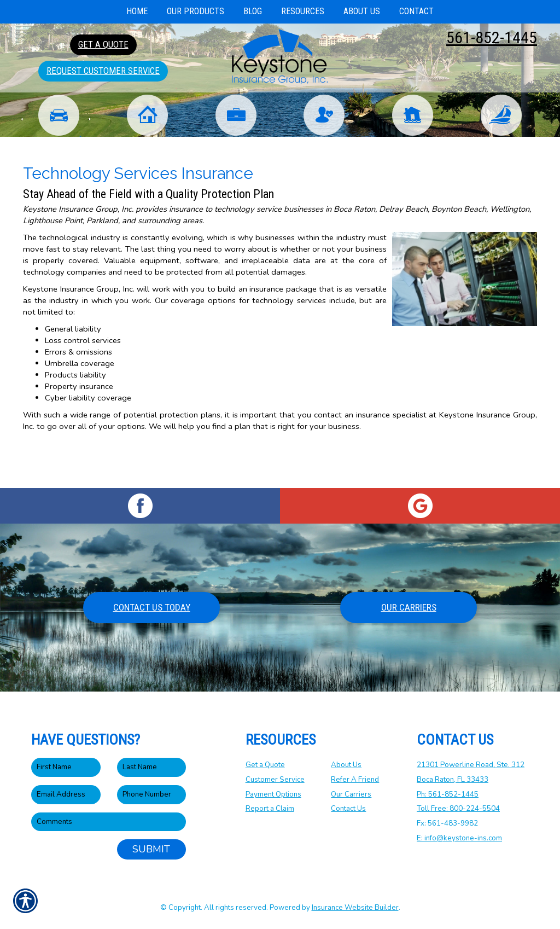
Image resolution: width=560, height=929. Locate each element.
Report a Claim (270, 809)
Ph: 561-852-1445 (448, 794)
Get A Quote (103, 44)
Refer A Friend (355, 780)
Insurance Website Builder (355, 908)
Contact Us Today (152, 607)
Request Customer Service (103, 71)
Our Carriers (409, 607)
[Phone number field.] (152, 795)
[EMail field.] (66, 795)
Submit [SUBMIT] (151, 850)
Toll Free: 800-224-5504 (458, 809)
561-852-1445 (492, 37)
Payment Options (273, 794)
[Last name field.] (152, 768)
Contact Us (348, 809)
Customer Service (275, 780)
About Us (346, 765)
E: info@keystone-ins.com (459, 838)
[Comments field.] (109, 822)
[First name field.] (66, 768)
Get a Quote (265, 765)
